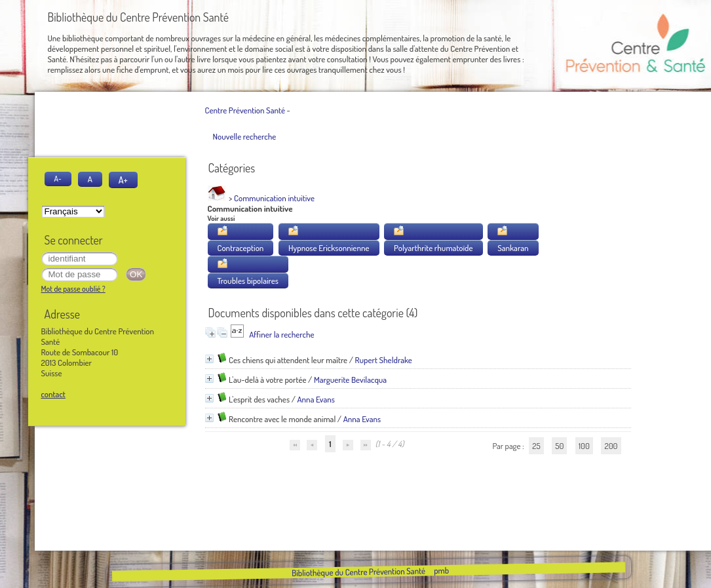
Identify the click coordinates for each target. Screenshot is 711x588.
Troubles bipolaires (248, 281)
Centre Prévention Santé (245, 110)
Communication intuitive (274, 198)
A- (58, 179)
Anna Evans (316, 399)
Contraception (241, 248)
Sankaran (513, 248)
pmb (441, 570)
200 (611, 446)
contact (53, 394)
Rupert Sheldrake (384, 360)
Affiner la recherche (281, 334)
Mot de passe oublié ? (73, 289)
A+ (123, 180)
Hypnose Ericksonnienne (329, 248)
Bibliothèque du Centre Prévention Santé (358, 572)
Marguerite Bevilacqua (350, 380)
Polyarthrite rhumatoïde (433, 248)
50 (559, 446)
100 (584, 446)
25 (536, 446)
